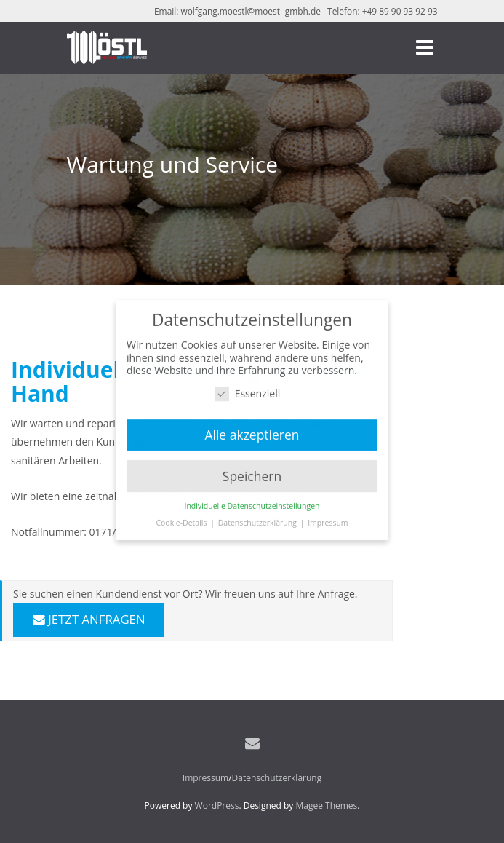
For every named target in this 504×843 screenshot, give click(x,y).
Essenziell (248, 390)
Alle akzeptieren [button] (252, 431)
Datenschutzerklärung (277, 778)
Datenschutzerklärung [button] (259, 520)
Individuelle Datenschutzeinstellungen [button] (252, 503)
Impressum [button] (328, 520)
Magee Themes (326, 806)
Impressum (205, 778)
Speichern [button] (252, 472)
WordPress (217, 806)
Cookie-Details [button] (182, 520)
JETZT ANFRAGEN (89, 619)
